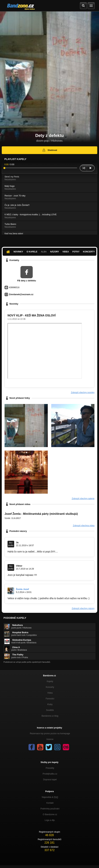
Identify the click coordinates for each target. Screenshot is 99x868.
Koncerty (89, 252)
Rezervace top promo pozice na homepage (50, 734)
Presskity (50, 768)
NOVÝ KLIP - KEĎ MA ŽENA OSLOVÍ (32, 315)
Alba (44, 252)
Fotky (76, 252)
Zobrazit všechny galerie (83, 499)
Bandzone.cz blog (50, 716)
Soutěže (50, 710)
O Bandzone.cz (50, 814)
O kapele (32, 252)
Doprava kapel (50, 780)
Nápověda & (50, 797)
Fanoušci (50, 699)
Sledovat (50, 150)
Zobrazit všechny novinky (83, 392)
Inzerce (50, 739)
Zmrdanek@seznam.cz (21, 294)
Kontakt (50, 803)
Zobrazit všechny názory (83, 608)
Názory (55, 252)
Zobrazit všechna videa (84, 526)
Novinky (18, 252)
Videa (66, 252)
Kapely (50, 681)
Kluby (50, 704)
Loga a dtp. (50, 820)
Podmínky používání (50, 809)
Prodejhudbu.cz (50, 774)
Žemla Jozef (22, 589)
